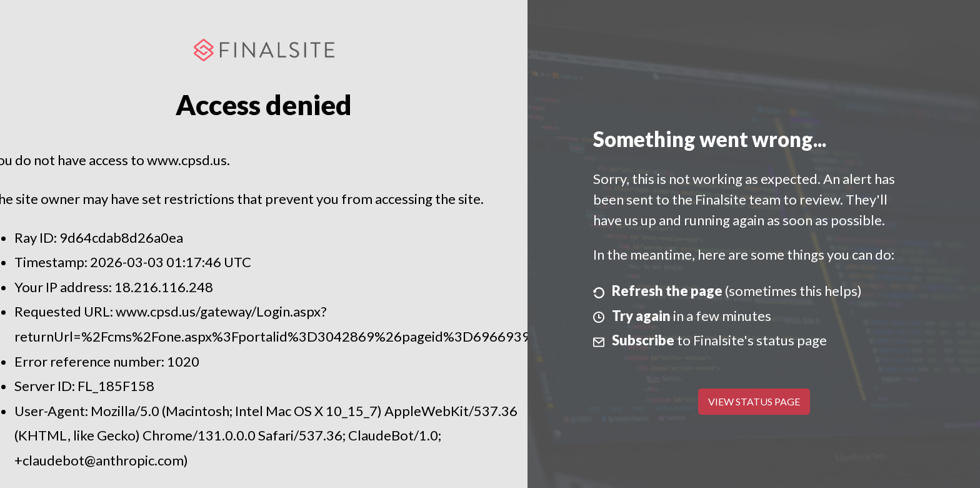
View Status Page (754, 401)
